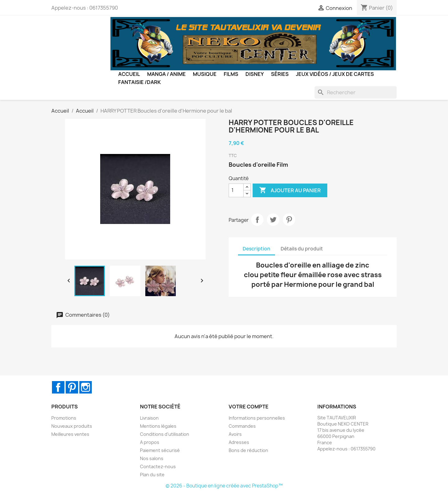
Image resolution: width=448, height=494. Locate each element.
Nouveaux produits (72, 426)
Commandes (242, 426)
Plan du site (152, 475)
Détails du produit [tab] (302, 249)
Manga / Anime (166, 74)
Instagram (86, 387)
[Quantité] (236, 190)
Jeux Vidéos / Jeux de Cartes (335, 74)
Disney (255, 74)
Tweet (273, 220)
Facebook (58, 387)
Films (231, 74)
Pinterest (289, 220)
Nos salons (152, 458)
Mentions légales (158, 426)
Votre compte (249, 407)
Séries (280, 74)
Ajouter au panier (290, 190)
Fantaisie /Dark (140, 82)
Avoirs (235, 434)
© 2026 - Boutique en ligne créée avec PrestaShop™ (224, 486)
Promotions (64, 418)
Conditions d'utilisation (165, 434)
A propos (150, 442)
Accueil (129, 74)
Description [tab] (257, 249)
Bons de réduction (248, 450)
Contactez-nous (158, 466)
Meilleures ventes (70, 434)
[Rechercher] (356, 92)
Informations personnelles (257, 418)
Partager (257, 220)
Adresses (239, 442)
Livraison (149, 418)
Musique (205, 74)
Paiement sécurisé (160, 450)
